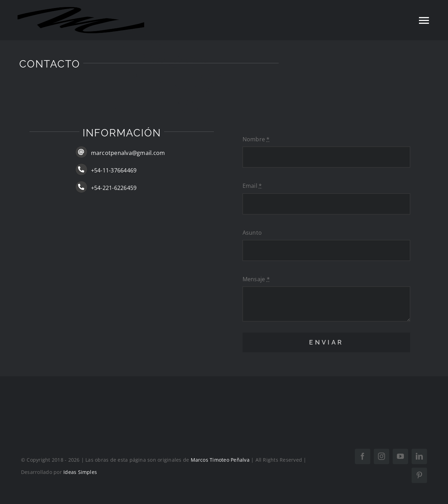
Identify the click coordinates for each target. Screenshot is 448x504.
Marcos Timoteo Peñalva (220, 460)
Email (252, 186)
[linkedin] (419, 456)
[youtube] (400, 456)
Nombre (256, 139)
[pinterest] (419, 475)
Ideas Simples (80, 472)
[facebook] (363, 456)
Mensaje (256, 279)
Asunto (252, 233)
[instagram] (381, 456)
